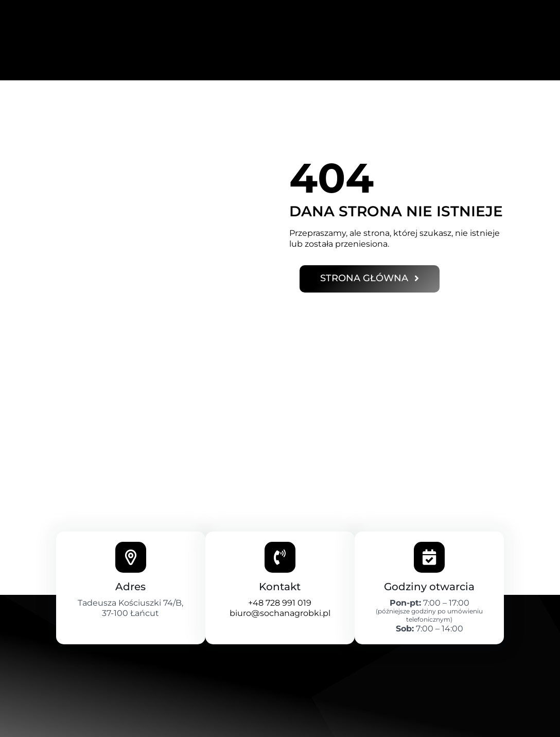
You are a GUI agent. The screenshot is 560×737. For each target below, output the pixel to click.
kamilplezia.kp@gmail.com (427, 727)
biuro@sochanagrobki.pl (280, 563)
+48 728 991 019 (280, 552)
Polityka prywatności (93, 727)
